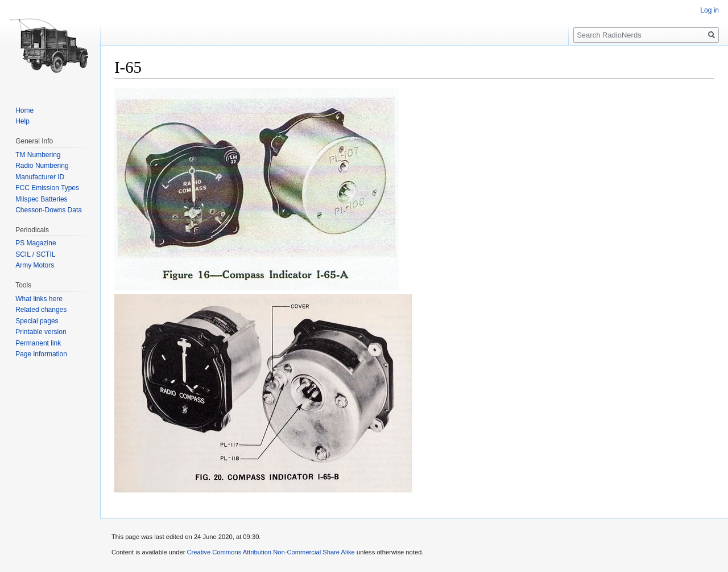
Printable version (41, 332)
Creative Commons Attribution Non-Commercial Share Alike (270, 552)
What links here (39, 299)
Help (22, 121)
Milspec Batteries (41, 199)
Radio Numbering (42, 166)
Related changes (41, 310)
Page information (41, 354)
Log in (710, 10)
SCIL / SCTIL (35, 254)
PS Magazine (36, 243)
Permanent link (38, 343)
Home (24, 110)
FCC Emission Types (47, 188)
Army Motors (35, 265)
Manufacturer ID (40, 177)
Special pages (37, 321)
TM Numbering (38, 155)
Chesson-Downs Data (49, 210)
